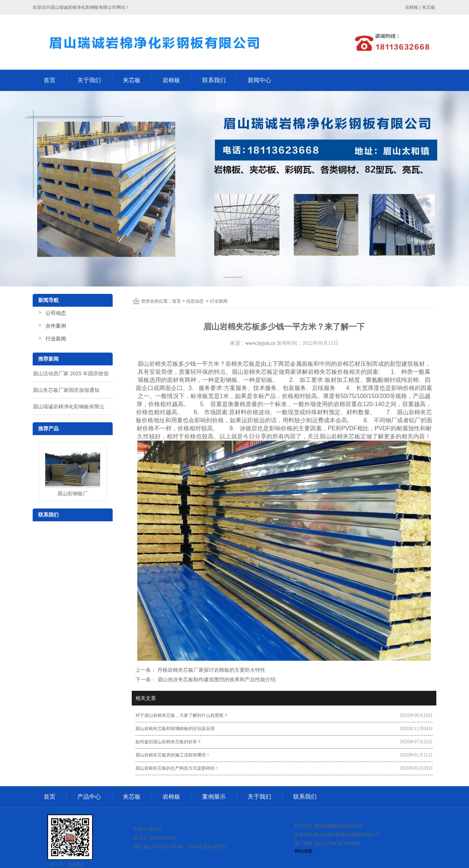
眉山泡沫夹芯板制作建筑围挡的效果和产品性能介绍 (216, 679)
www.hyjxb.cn (260, 343)
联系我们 (214, 80)
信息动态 (195, 301)
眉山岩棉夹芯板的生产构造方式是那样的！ (177, 768)
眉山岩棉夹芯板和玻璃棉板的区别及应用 (175, 729)
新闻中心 (259, 80)
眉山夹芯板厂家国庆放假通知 (66, 390)
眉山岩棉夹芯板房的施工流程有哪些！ (173, 755)
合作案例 (56, 326)
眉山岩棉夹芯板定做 (258, 372)
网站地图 (303, 851)
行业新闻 (56, 339)
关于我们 (89, 80)
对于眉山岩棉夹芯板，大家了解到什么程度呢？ (182, 715)
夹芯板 (132, 80)
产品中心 (89, 797)
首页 (50, 80)
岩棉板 (171, 80)
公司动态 (56, 313)
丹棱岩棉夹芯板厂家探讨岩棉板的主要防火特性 (211, 670)
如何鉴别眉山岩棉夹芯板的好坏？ (168, 742)
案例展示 (214, 797)
